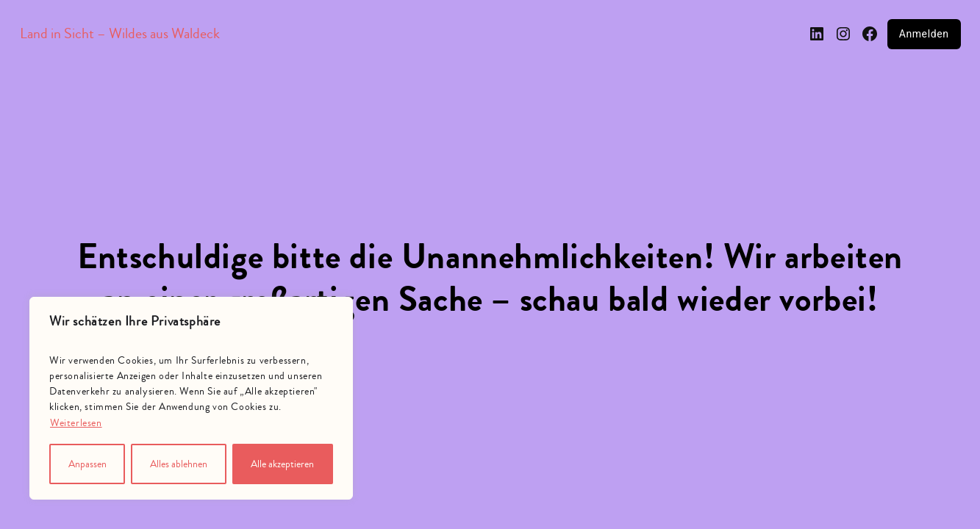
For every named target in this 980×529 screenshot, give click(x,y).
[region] (191, 398)
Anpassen (87, 464)
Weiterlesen (76, 423)
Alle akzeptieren (282, 464)
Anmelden (924, 34)
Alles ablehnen (179, 464)
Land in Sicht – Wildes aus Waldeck (120, 33)
